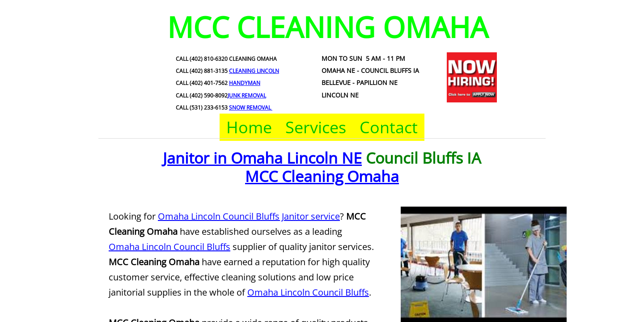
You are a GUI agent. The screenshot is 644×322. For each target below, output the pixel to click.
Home (249, 127)
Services (316, 127)
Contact (389, 127)
